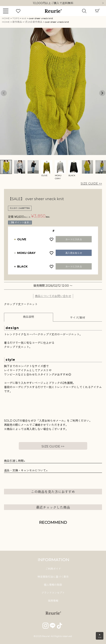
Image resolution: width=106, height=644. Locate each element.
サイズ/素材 (78, 318)
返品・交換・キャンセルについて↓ (26, 470)
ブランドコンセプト (53, 593)
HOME (6, 18)
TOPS (16, 18)
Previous (4, 93)
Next (103, 3)
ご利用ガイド (53, 569)
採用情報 (53, 601)
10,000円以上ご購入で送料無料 (53, 3)
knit (24, 18)
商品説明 (29, 317)
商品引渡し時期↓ (15, 461)
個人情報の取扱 (53, 585)
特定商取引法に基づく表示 (53, 577)
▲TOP (100, 636)
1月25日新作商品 (33, 22)
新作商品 (17, 22)
